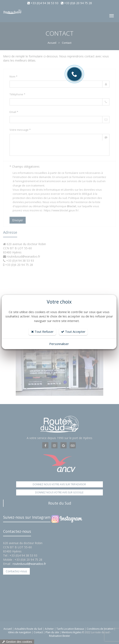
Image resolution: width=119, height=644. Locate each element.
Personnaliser (59, 344)
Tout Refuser (42, 332)
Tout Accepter (73, 332)
